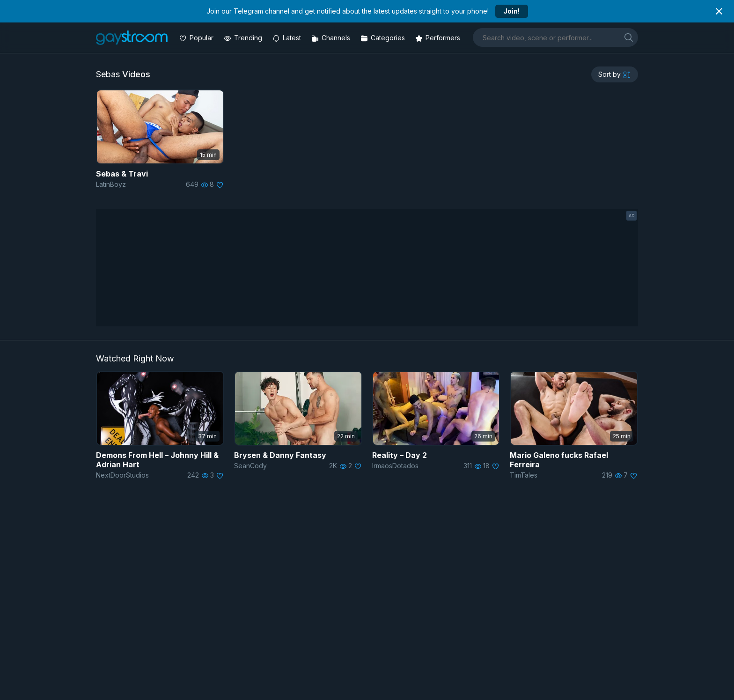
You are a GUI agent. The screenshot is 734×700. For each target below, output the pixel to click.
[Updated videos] (288, 38)
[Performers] (439, 38)
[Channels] (332, 38)
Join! (511, 11)
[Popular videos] (197, 38)
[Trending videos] (244, 38)
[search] (629, 37)
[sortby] (615, 74)
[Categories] (384, 38)
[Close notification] (719, 11)
